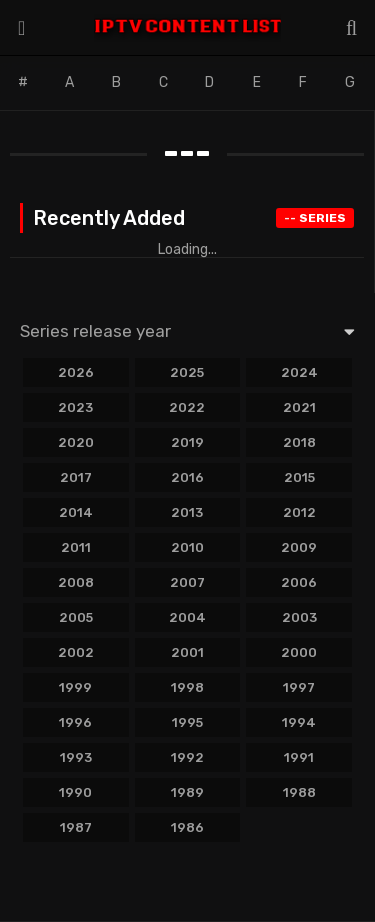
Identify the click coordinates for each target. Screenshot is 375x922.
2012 (299, 512)
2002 (76, 652)
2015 (299, 477)
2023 (75, 407)
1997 (299, 687)
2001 (187, 652)
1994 (299, 722)
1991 (299, 757)
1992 (187, 757)
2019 (187, 442)
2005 (76, 617)
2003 (299, 617)
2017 (76, 477)
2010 (187, 547)
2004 (187, 617)
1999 (75, 687)
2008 (76, 582)
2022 (187, 407)
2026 (76, 372)
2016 (187, 477)
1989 (187, 792)
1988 (299, 792)
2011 (76, 547)
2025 (187, 372)
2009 (299, 547)
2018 (299, 442)
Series (315, 218)
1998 (187, 687)
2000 (299, 652)
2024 (299, 372)
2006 (299, 582)
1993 (76, 757)
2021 (299, 407)
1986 (187, 827)
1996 (75, 722)
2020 (76, 442)
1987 (76, 827)
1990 (75, 792)
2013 (187, 512)
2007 (187, 582)
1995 (187, 722)
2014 (76, 512)
